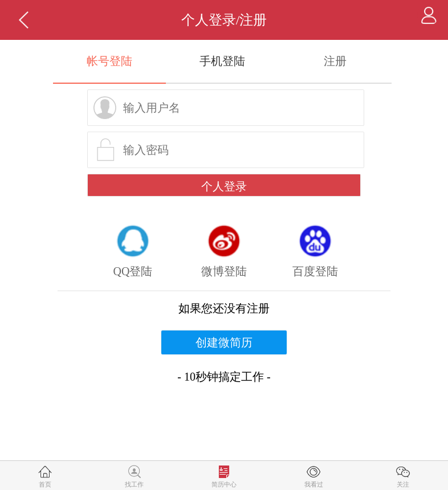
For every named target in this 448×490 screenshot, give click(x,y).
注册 (335, 61)
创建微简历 (224, 342)
